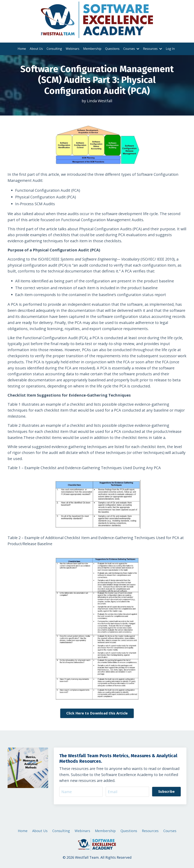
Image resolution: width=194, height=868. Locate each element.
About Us (36, 49)
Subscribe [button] (166, 793)
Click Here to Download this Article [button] (97, 715)
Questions (112, 49)
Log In (171, 49)
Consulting (54, 49)
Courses (131, 49)
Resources (153, 49)
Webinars (72, 49)
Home (21, 49)
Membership (92, 49)
